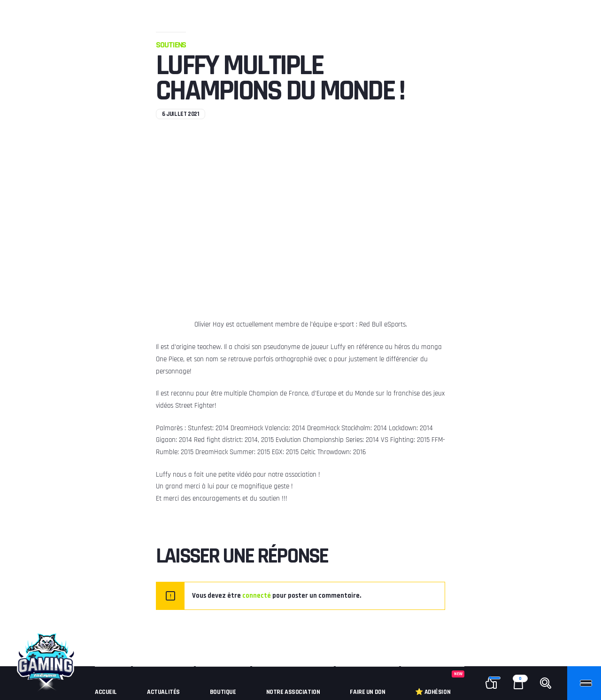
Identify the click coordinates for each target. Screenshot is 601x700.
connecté (257, 596)
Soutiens (171, 45)
